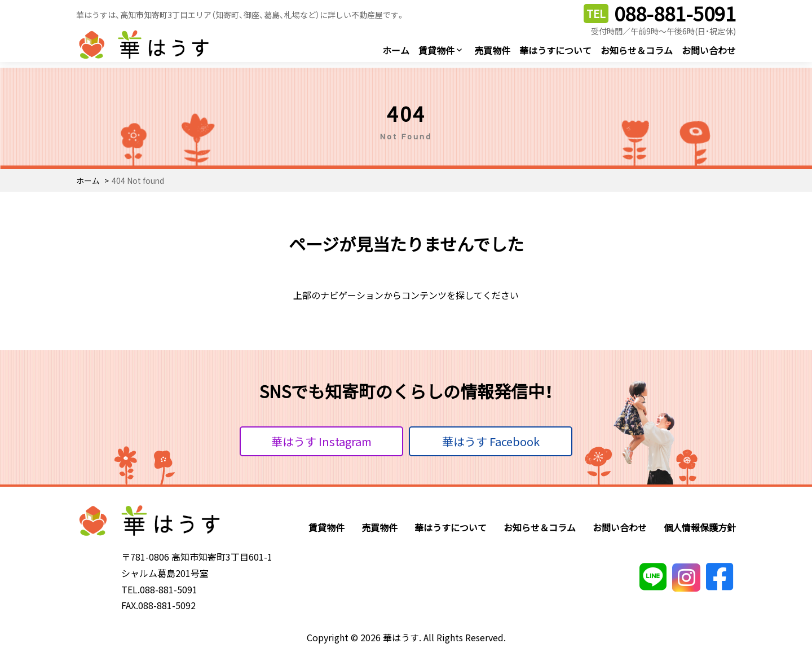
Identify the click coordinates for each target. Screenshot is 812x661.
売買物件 (492, 50)
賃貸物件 (436, 50)
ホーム (396, 50)
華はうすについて (555, 50)
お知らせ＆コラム (637, 50)
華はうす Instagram (321, 441)
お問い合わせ (709, 50)
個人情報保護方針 (700, 527)
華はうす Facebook (491, 441)
